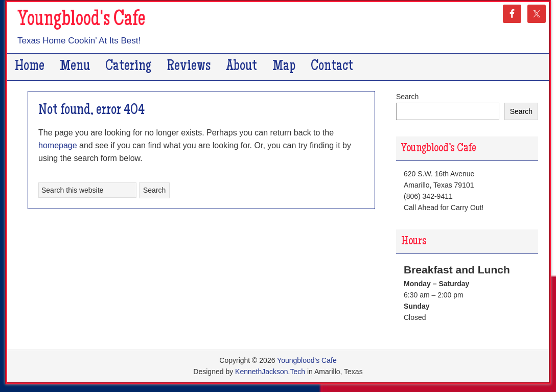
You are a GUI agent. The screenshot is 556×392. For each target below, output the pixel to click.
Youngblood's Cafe (81, 20)
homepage (58, 145)
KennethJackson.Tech (270, 372)
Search (407, 97)
